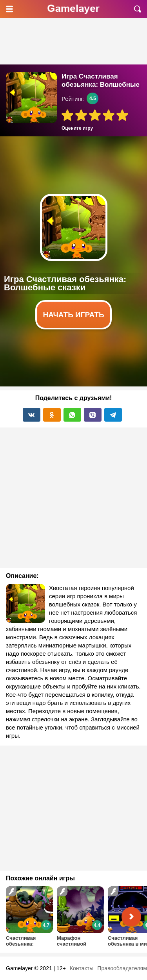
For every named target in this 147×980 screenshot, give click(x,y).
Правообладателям (122, 968)
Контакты (82, 968)
